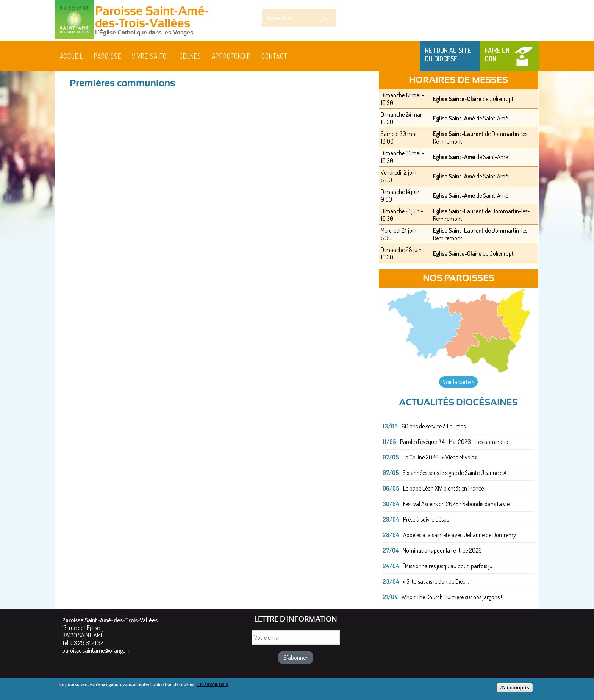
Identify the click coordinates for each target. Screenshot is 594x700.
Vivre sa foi (150, 56)
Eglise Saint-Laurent (458, 134)
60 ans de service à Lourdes (434, 426)
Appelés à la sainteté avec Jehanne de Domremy (460, 535)
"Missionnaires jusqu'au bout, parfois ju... (449, 566)
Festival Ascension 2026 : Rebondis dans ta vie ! (457, 504)
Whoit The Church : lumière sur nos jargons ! (452, 597)
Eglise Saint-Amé (454, 118)
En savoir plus (213, 685)
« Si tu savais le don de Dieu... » (438, 581)
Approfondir (231, 56)
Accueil (72, 56)
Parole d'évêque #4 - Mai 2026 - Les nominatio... (456, 442)
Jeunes (190, 56)
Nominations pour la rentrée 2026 (442, 550)
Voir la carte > (458, 382)
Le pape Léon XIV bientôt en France (443, 488)
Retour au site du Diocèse (448, 55)
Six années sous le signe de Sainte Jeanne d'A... (456, 473)
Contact (274, 56)
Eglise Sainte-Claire (457, 99)
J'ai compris (515, 688)
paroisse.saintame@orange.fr (96, 650)
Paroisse (108, 56)
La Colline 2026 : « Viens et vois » (440, 457)
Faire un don (497, 55)
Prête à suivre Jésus (426, 519)
